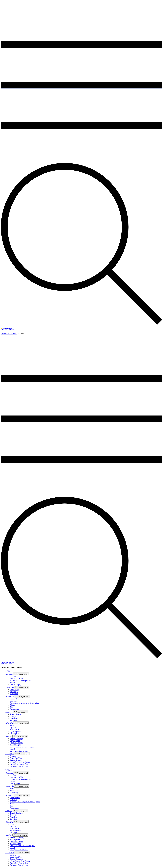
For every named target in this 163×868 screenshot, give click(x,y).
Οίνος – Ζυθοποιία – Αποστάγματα (23, 747)
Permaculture (15, 699)
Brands (13, 682)
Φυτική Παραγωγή (17, 739)
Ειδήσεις (9, 671)
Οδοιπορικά (14, 734)
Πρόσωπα (14, 727)
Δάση (12, 707)
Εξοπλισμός (14, 690)
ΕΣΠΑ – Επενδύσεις (17, 678)
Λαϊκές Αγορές (15, 685)
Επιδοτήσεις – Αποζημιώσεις (20, 680)
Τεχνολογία (10, 687)
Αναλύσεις (14, 694)
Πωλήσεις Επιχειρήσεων (19, 766)
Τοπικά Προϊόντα (16, 714)
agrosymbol (8, 663)
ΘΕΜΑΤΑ (9, 723)
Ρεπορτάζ (13, 725)
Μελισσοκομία (15, 745)
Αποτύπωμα (14, 709)
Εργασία (13, 756)
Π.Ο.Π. (13, 749)
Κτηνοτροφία (15, 741)
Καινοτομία (14, 692)
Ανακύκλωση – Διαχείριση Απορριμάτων (25, 703)
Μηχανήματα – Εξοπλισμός (20, 762)
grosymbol (8, 329)
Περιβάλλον (10, 697)
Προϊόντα (9, 736)
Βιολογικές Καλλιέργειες (19, 751)
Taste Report (15, 720)
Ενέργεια (13, 701)
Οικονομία (9, 674)
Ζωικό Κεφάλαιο (16, 758)
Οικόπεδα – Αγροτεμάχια (19, 764)
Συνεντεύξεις (15, 729)
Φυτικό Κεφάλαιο (16, 760)
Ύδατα (12, 705)
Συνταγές (13, 716)
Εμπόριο (13, 676)
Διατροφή (9, 712)
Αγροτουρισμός (16, 732)
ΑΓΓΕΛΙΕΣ (10, 754)
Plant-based (14, 718)
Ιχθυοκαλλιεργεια (16, 743)
